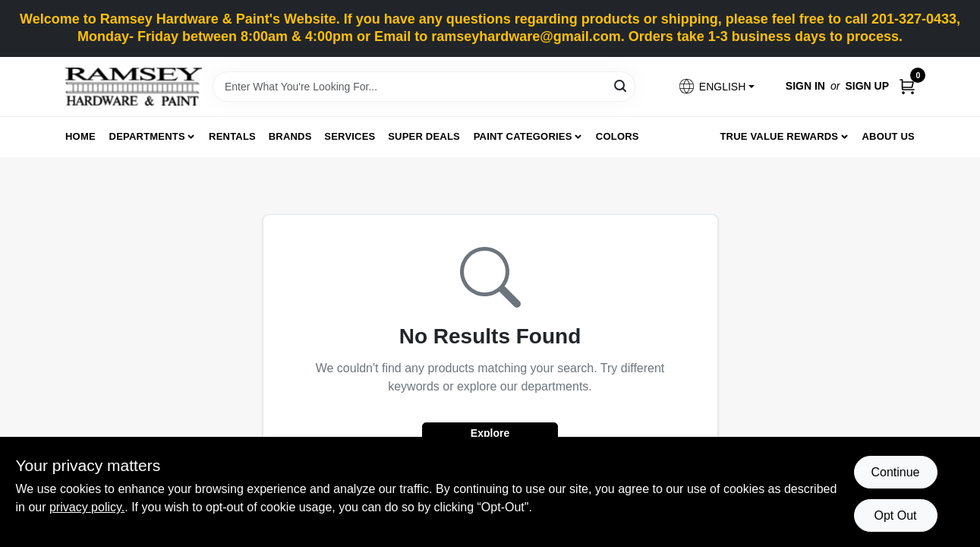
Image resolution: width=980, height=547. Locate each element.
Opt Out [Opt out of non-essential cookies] (895, 515)
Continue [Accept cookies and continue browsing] (895, 472)
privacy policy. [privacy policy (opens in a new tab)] (87, 507)
